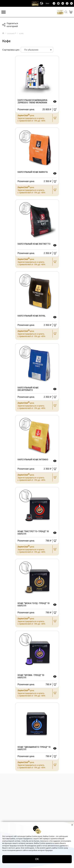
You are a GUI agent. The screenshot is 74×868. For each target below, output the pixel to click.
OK (37, 859)
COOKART (11, 33)
